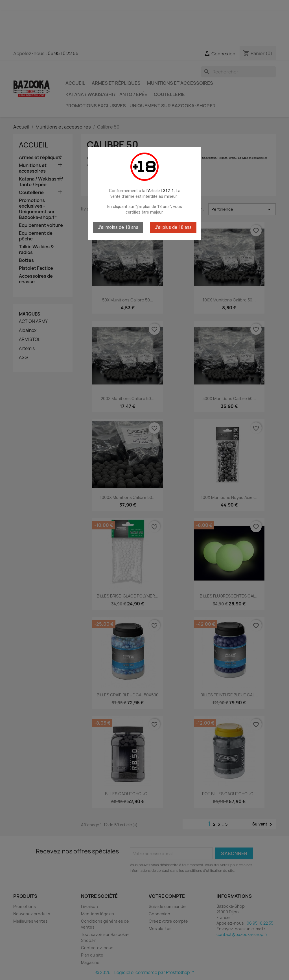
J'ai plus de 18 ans (173, 227)
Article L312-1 (161, 191)
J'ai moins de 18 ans (118, 227)
